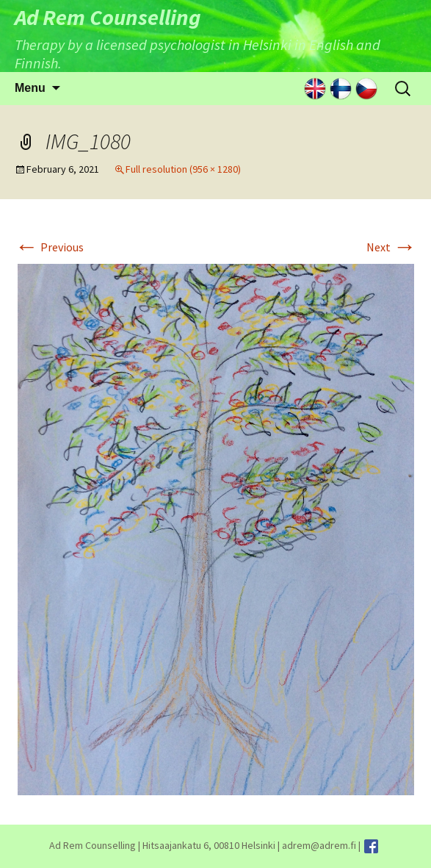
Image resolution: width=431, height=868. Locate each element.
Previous (49, 247)
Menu (30, 88)
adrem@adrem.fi (319, 845)
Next (391, 247)
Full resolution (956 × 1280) (183, 169)
